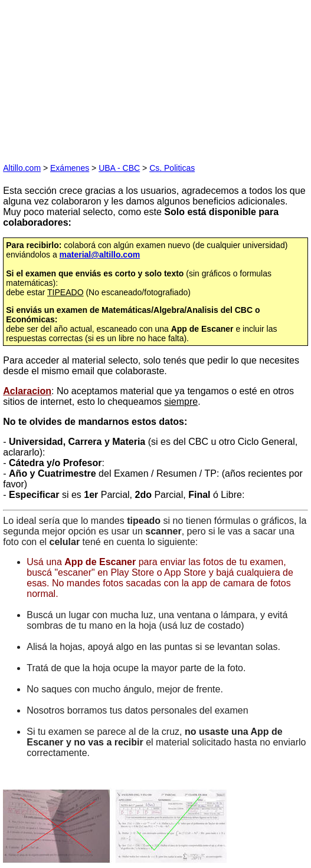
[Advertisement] (91, 77)
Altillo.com (22, 168)
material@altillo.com (100, 255)
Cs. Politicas (172, 168)
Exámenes (70, 168)
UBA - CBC (119, 168)
